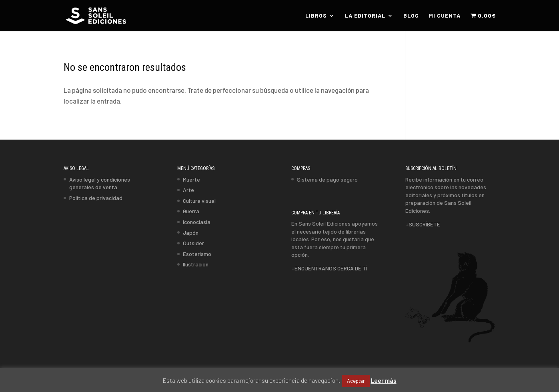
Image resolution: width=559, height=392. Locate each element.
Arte (188, 190)
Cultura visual (199, 201)
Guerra (191, 211)
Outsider (193, 243)
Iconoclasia (197, 222)
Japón (191, 233)
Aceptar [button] (356, 381)
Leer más (384, 380)
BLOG (411, 16)
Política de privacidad (96, 198)
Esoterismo (197, 254)
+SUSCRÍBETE (423, 224)
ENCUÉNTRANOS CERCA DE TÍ (331, 268)
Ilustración (196, 264)
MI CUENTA (445, 16)
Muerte (191, 179)
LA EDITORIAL (365, 16)
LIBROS (316, 16)
